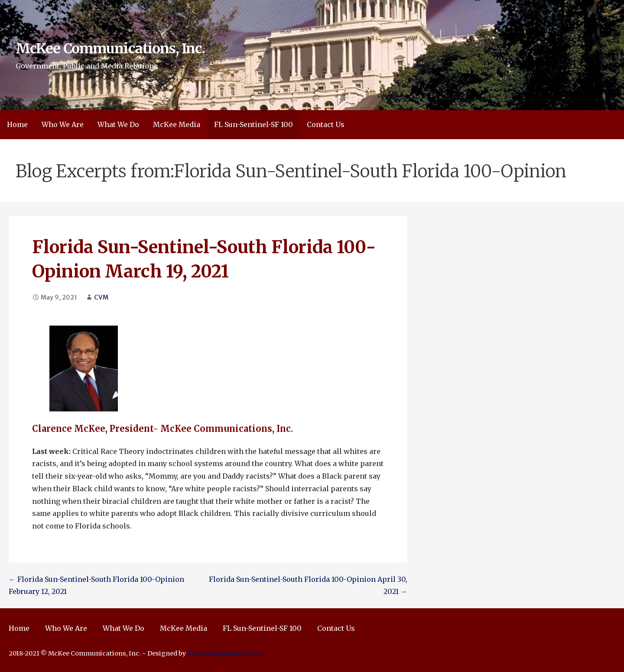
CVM (101, 297)
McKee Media (177, 124)
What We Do (118, 124)
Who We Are (63, 124)
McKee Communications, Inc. (110, 49)
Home (17, 124)
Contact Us (326, 124)
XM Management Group (225, 653)
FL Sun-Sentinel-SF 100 (253, 124)
